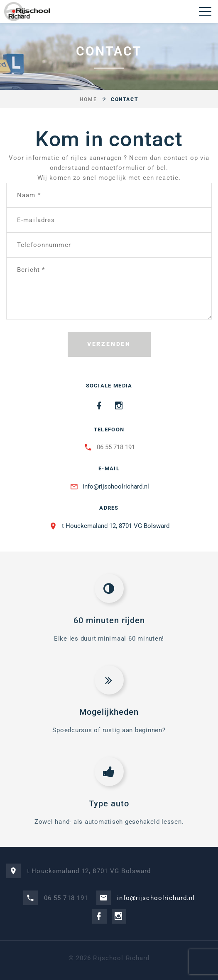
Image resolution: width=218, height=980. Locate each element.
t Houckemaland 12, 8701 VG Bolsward (116, 526)
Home (88, 99)
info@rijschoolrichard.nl (116, 486)
